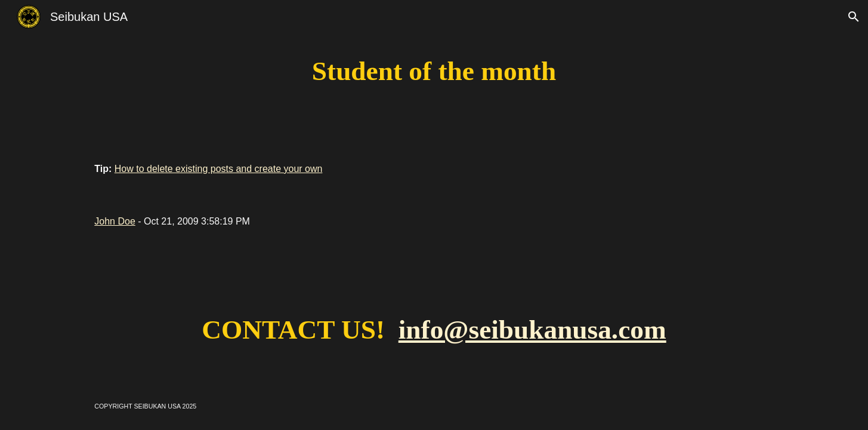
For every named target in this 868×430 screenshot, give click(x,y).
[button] (854, 17)
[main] (434, 71)
